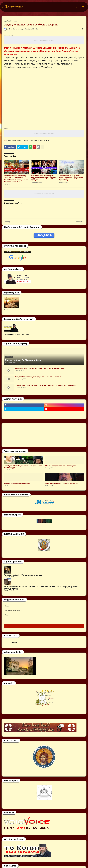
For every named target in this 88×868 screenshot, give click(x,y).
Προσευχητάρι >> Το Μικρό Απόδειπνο (24, 360)
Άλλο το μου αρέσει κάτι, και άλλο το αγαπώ (61, 466)
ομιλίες (26, 141)
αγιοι (15, 21)
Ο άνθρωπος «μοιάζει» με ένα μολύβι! (17, 483)
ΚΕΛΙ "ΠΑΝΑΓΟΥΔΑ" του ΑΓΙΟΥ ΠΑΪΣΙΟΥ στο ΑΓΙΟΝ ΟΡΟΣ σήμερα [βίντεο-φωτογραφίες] (41, 588)
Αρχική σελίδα (8, 21)
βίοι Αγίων (20, 141)
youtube (47, 141)
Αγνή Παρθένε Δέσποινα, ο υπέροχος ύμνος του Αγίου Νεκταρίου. (38, 377)
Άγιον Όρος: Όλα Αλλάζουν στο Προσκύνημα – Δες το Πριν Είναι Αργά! (40, 368)
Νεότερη (7, 222)
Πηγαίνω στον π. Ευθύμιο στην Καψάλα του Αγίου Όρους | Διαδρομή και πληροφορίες (46, 385)
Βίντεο (14, 141)
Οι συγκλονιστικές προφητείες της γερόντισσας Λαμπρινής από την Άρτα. (44, 178)
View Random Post (44, 235)
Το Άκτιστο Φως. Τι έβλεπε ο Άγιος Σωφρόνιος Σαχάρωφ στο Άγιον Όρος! (71, 178)
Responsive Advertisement (44, 40)
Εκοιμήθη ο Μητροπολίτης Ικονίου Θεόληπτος (61, 483)
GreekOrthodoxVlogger (36, 141)
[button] (2, 7)
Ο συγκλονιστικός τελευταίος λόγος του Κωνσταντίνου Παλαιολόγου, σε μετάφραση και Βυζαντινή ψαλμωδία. (16, 179)
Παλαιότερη (80, 222)
